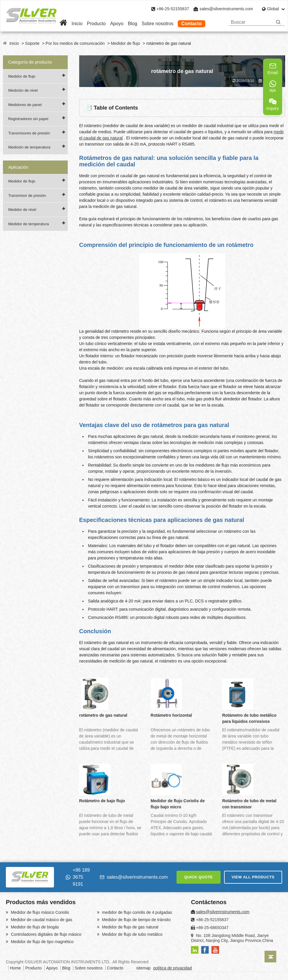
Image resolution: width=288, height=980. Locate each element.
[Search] (278, 22)
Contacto (191, 24)
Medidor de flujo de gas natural (130, 927)
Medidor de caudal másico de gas (41, 920)
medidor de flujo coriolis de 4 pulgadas (137, 912)
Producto (96, 24)
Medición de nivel (23, 90)
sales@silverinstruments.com (226, 9)
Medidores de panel (25, 105)
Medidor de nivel (22, 210)
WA (273, 86)
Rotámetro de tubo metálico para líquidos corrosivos (249, 718)
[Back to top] (270, 957)
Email (273, 69)
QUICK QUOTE (198, 877)
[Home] (63, 24)
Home (15, 968)
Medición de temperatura (29, 147)
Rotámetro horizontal (171, 715)
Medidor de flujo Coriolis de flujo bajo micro (178, 804)
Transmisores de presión (29, 133)
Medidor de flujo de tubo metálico (132, 934)
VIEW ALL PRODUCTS (253, 877)
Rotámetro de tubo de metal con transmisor (249, 804)
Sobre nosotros (158, 24)
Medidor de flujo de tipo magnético (42, 942)
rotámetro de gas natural (103, 715)
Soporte (32, 43)
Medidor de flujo (126, 43)
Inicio (77, 24)
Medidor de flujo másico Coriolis (39, 912)
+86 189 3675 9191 (78, 877)
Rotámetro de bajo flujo (102, 801)
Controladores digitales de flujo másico (45, 934)
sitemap (143, 968)
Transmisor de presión (27, 196)
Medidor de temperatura (29, 224)
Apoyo (117, 24)
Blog (133, 24)
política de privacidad (172, 968)
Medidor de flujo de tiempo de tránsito (136, 920)
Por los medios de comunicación (75, 43)
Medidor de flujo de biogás (34, 927)
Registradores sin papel (28, 119)
